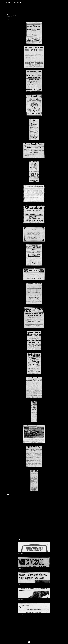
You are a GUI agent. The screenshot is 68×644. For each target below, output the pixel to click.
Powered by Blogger (34, 642)
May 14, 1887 (21, 615)
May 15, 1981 (21, 553)
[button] (8, 19)
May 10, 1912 (21, 569)
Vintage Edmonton (13, 2)
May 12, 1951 (21, 584)
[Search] (23, 3)
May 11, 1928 (21, 599)
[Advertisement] (34, 523)
